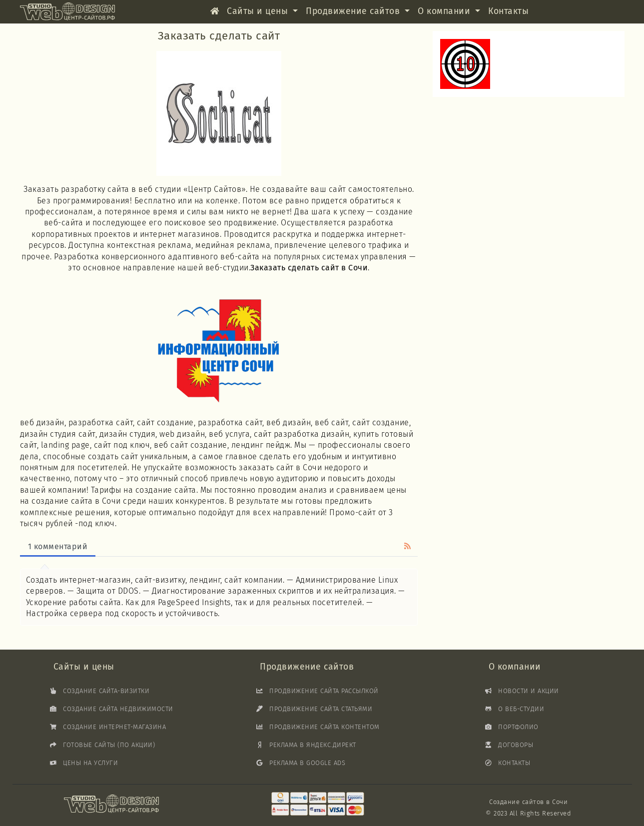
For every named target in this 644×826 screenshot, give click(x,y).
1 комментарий (58, 546)
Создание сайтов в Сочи (528, 802)
